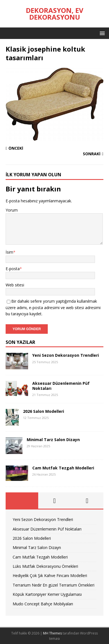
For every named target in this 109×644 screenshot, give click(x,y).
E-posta (13, 269)
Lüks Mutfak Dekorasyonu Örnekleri (45, 566)
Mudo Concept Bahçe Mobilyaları (43, 604)
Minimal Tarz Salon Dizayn (53, 440)
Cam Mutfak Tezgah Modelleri (63, 468)
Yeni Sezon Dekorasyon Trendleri (66, 355)
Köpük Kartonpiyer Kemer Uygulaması (47, 594)
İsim (9, 252)
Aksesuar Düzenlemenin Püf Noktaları (61, 386)
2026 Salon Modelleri (44, 411)
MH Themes (52, 633)
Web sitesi (15, 285)
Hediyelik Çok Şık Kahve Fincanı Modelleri (50, 575)
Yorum (12, 210)
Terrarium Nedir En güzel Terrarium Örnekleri (54, 585)
